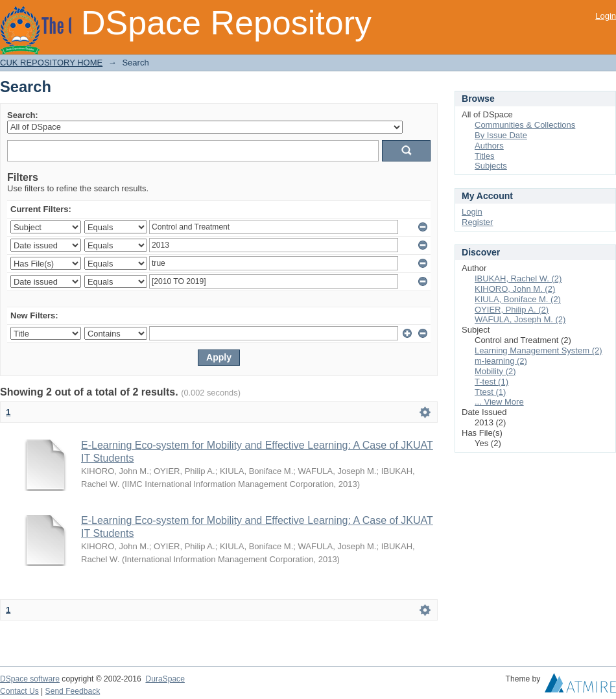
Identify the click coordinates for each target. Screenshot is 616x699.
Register (477, 222)
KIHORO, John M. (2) (515, 289)
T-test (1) (492, 382)
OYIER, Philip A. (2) (512, 310)
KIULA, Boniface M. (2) (518, 299)
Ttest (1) (490, 392)
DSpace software (30, 679)
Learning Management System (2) (539, 350)
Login (606, 16)
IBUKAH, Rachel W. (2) (518, 278)
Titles (485, 156)
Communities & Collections (525, 125)
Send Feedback (73, 691)
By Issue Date (501, 135)
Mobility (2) (495, 371)
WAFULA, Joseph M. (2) (520, 319)
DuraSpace (165, 679)
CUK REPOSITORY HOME (51, 63)
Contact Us (19, 691)
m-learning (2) (501, 361)
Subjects (491, 166)
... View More (499, 402)
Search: (23, 115)
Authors (489, 146)
